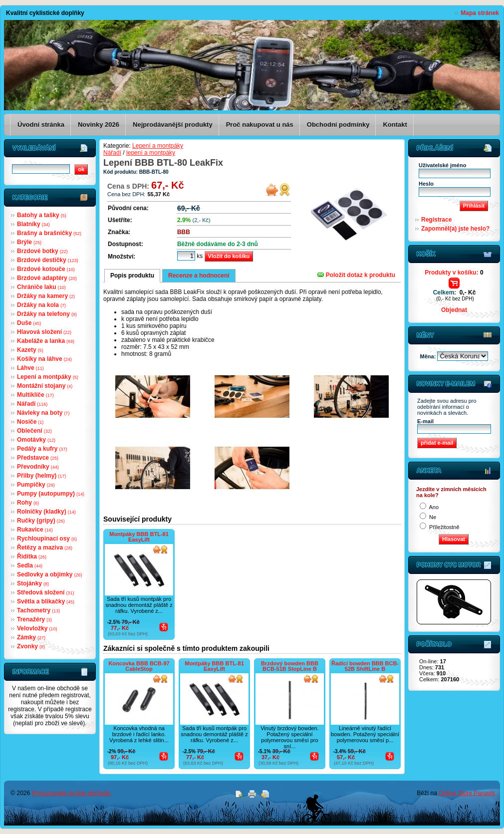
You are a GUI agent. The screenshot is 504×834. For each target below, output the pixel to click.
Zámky (31, 637)
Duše (29, 323)
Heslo (426, 184)
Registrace (436, 220)
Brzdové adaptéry (47, 278)
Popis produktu (132, 276)
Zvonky (31, 646)
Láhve (30, 368)
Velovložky (37, 628)
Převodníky (38, 467)
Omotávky (36, 440)
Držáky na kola (41, 305)
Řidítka (32, 556)
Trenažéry (34, 619)
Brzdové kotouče (46, 269)
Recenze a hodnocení (199, 276)
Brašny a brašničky (49, 233)
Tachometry (38, 610)
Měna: (429, 356)
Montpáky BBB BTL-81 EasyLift (139, 537)
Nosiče (30, 422)
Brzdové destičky (48, 260)
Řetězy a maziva (45, 548)
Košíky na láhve (44, 359)
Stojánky (33, 583)
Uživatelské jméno (442, 165)
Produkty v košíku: (454, 273)
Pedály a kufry (42, 449)
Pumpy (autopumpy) (51, 494)
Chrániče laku (41, 287)
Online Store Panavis (467, 793)
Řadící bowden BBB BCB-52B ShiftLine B (365, 666)
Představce (38, 458)
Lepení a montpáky (48, 377)
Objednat (454, 310)
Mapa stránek (480, 13)
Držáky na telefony (47, 314)
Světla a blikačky (46, 601)
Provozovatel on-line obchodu (71, 793)
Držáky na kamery (46, 296)
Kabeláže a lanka (46, 341)
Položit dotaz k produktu (356, 275)
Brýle (29, 242)
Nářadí (32, 404)
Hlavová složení (44, 332)
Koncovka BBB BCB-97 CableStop (139, 666)
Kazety (30, 350)
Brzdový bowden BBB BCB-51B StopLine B (290, 666)
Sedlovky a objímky (49, 574)
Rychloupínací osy (47, 539)
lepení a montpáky (151, 153)
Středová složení (45, 592)
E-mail (425, 421)
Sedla (30, 565)
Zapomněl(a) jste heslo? (455, 229)
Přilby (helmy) (41, 476)
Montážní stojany (45, 386)
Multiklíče (35, 395)
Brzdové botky (42, 251)
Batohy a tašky (42, 215)
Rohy (28, 503)
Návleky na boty (43, 413)
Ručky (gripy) (41, 521)
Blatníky (33, 224)
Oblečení (34, 431)
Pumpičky (36, 485)
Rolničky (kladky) (46, 512)
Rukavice (35, 530)
